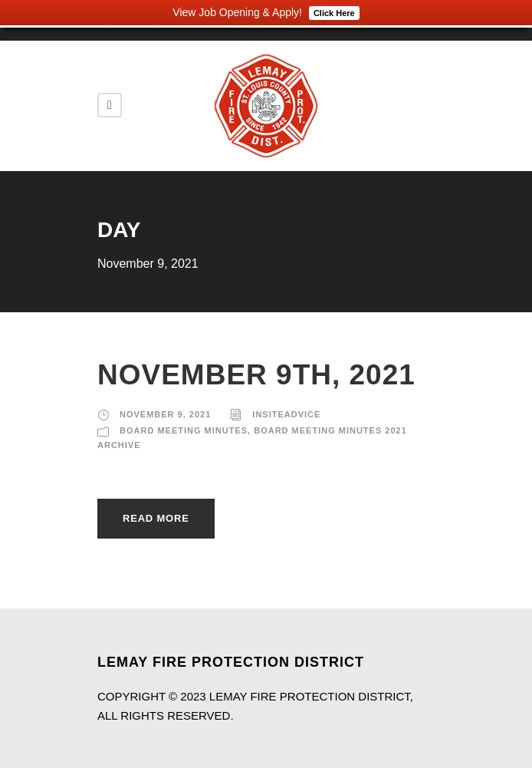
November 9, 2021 (165, 414)
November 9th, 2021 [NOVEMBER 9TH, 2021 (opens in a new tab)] (256, 375)
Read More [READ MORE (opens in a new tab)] (156, 518)
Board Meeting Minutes (184, 430)
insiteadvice (286, 414)
